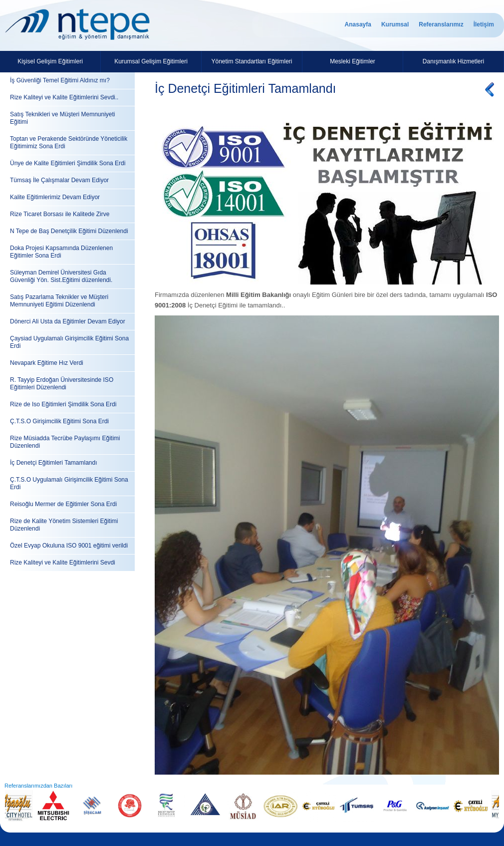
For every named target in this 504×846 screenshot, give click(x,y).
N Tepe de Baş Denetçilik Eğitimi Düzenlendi (69, 231)
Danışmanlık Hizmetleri (453, 61)
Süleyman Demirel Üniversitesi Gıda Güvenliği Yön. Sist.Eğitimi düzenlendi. (61, 276)
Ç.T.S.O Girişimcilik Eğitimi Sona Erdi (59, 421)
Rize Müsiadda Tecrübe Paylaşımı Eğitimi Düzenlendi (65, 442)
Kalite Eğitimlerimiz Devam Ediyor (55, 197)
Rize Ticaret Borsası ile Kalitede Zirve (60, 214)
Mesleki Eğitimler (353, 61)
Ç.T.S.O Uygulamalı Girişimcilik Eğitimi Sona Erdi (69, 483)
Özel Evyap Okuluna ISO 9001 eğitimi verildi (69, 546)
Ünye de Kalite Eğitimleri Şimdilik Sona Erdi (68, 163)
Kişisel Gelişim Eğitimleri (50, 61)
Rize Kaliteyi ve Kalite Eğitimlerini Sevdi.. (64, 97)
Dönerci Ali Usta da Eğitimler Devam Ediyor (68, 321)
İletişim (484, 24)
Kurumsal (395, 24)
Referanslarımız (441, 24)
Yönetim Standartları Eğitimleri (252, 61)
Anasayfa (358, 24)
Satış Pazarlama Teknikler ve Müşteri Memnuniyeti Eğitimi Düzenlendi (59, 301)
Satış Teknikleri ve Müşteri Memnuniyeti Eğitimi (63, 118)
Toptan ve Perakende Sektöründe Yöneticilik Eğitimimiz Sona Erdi (69, 142)
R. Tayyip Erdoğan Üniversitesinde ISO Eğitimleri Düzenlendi (62, 384)
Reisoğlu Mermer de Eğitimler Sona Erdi (63, 504)
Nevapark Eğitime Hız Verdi (47, 363)
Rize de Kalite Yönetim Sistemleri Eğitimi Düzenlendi (64, 525)
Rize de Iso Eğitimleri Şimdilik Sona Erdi (63, 404)
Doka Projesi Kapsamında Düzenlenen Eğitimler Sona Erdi (61, 252)
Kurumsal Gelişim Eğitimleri (151, 61)
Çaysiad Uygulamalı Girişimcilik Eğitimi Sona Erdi (69, 342)
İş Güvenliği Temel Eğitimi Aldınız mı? (60, 80)
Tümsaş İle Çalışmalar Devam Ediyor (59, 180)
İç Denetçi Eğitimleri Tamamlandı (54, 463)
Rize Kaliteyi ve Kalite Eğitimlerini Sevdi (63, 563)
